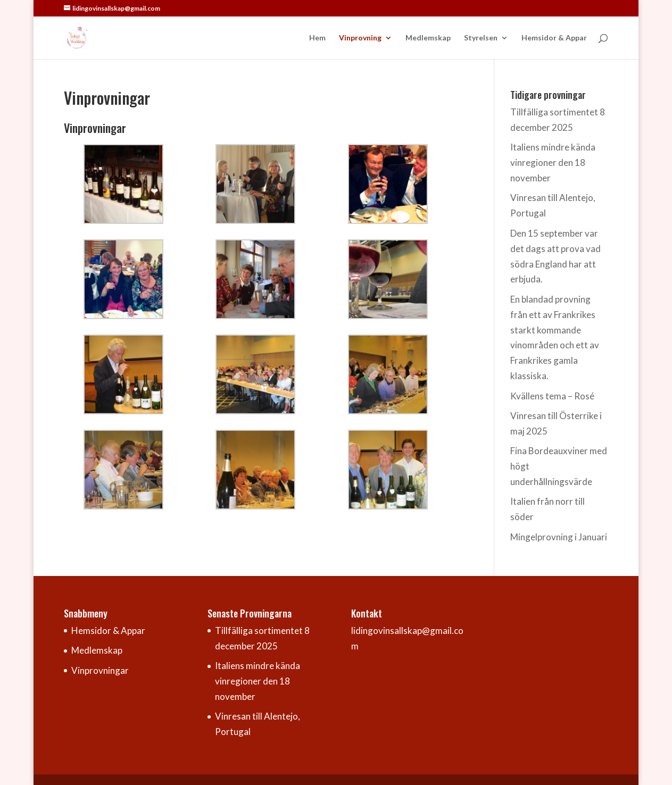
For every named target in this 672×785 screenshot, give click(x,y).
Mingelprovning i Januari (559, 537)
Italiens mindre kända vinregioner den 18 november (553, 162)
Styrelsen (481, 38)
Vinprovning (360, 38)
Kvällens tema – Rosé (552, 396)
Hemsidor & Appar (554, 38)
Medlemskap (428, 38)
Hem (317, 38)
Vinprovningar (100, 670)
